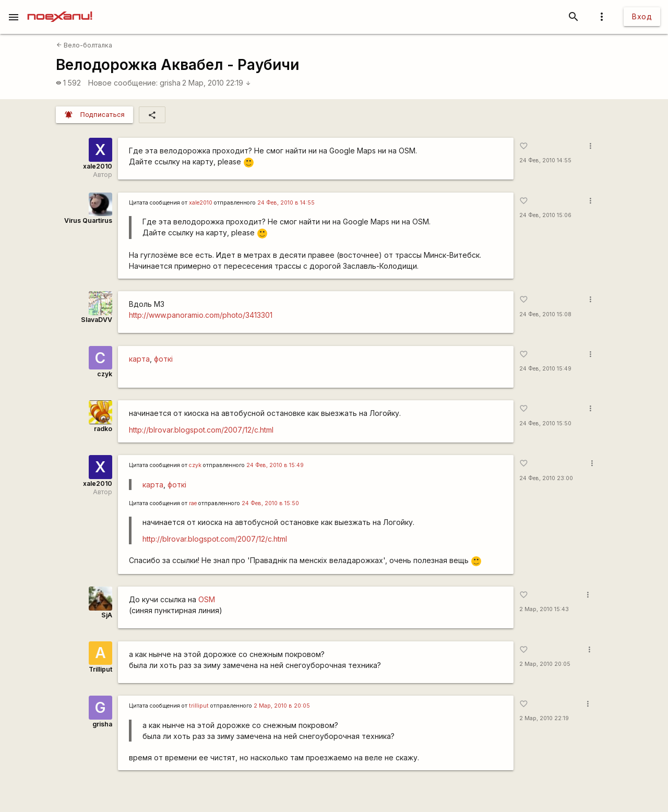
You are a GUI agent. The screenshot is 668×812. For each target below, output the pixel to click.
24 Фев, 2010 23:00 (546, 478)
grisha (170, 83)
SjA (107, 615)
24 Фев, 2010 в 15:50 (270, 503)
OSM (207, 599)
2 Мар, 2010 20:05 (545, 664)
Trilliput (100, 669)
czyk (105, 374)
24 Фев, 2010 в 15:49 (275, 465)
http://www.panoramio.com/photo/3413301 (201, 315)
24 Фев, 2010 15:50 (545, 423)
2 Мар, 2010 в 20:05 (282, 706)
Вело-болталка (84, 45)
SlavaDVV (97, 320)
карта (139, 359)
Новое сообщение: (123, 83)
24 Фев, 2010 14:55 (545, 160)
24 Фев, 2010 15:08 (545, 314)
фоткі (163, 359)
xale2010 (98, 166)
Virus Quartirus (88, 220)
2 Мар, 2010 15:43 (544, 609)
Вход (642, 16)
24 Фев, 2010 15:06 (545, 215)
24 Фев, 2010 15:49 (545, 369)
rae (193, 503)
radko (103, 429)
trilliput (199, 706)
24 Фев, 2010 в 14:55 (286, 203)
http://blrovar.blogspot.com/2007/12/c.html (201, 430)
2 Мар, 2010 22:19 (217, 83)
